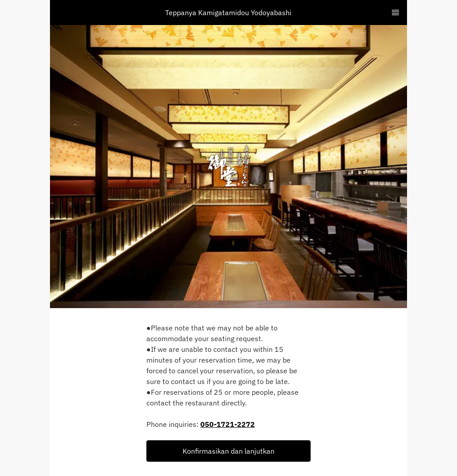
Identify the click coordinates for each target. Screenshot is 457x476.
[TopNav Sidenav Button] (395, 13)
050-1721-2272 (228, 424)
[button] (228, 451)
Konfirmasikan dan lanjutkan (228, 451)
